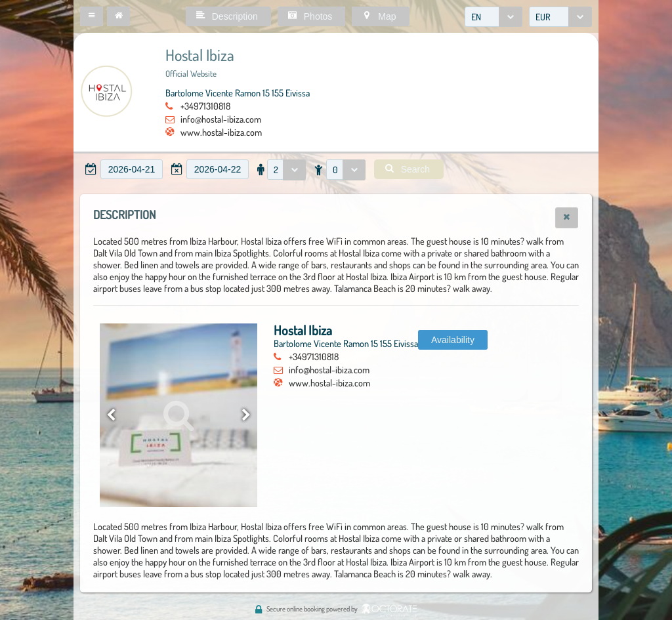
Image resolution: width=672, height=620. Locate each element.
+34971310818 (205, 106)
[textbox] (132, 169)
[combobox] (493, 17)
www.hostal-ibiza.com (221, 132)
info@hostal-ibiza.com (221, 119)
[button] (92, 16)
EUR (543, 17)
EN (476, 17)
